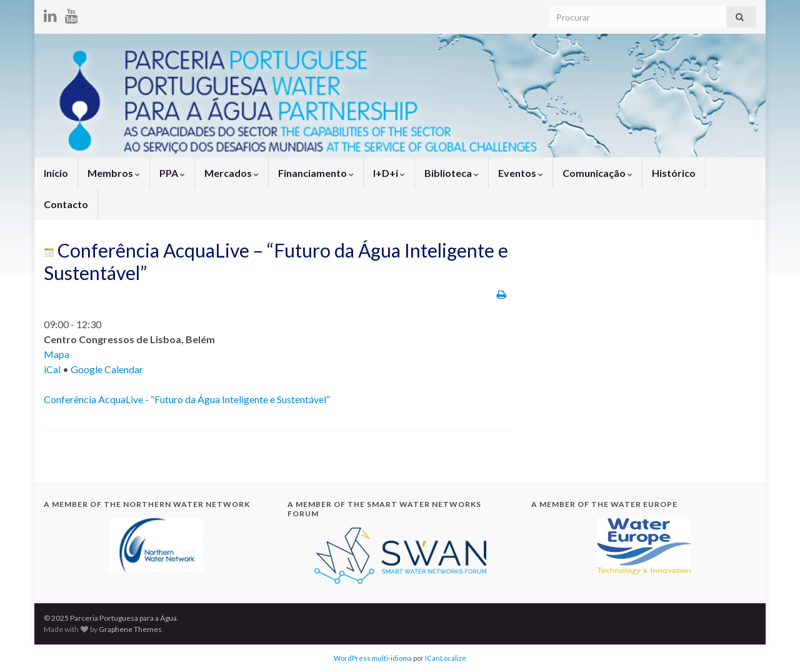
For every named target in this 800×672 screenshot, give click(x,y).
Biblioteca (452, 173)
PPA (172, 173)
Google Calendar (107, 369)
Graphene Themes (130, 629)
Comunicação (597, 173)
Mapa (57, 354)
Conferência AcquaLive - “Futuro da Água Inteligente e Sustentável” (187, 399)
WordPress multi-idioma (373, 658)
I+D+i (389, 173)
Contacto (66, 204)
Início (56, 173)
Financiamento (316, 173)
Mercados (232, 173)
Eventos (521, 173)
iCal (52, 369)
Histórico (674, 173)
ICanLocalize (446, 658)
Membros (114, 173)
